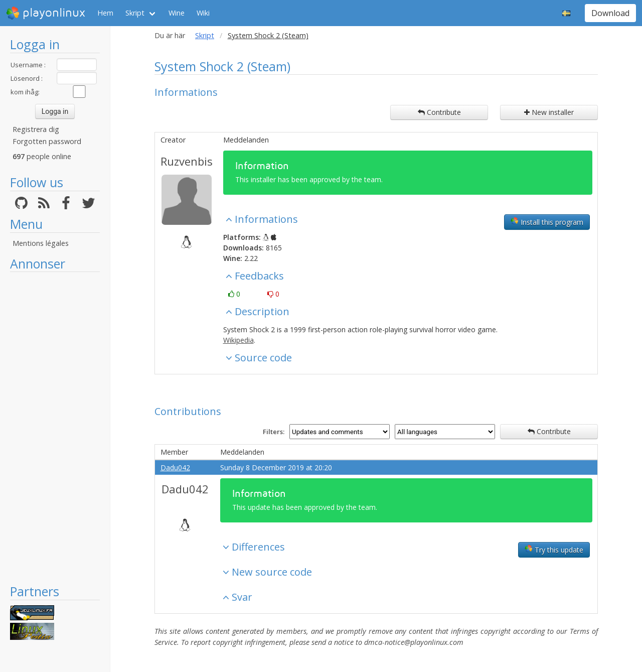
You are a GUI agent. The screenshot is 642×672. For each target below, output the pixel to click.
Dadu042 (175, 467)
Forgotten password (47, 141)
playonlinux (46, 13)
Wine (177, 13)
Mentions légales (41, 243)
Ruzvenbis (187, 161)
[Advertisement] (55, 428)
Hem (105, 13)
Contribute (439, 112)
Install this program (547, 222)
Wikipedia (238, 340)
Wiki (203, 13)
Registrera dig (36, 129)
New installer (549, 112)
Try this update (554, 550)
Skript (135, 13)
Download (610, 13)
